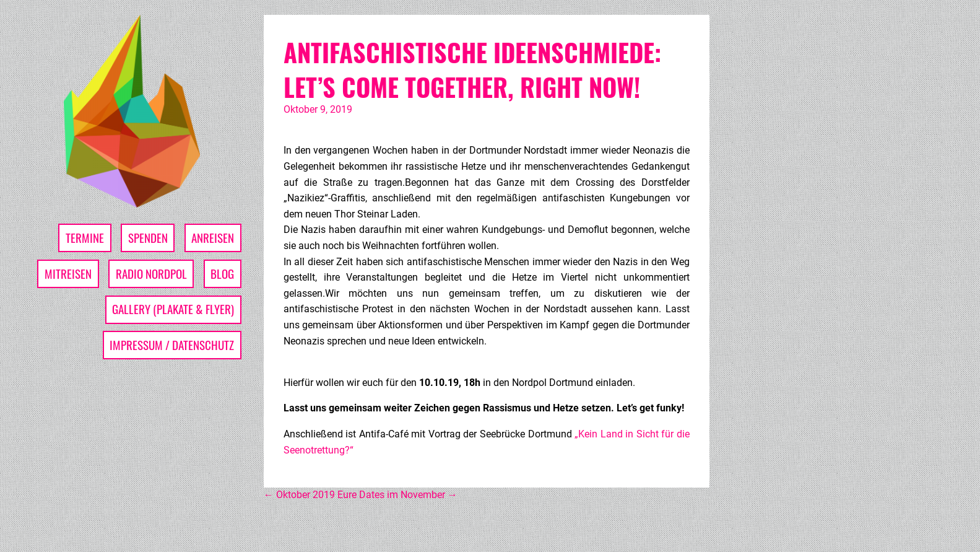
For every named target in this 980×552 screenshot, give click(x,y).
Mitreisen (68, 274)
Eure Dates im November (397, 495)
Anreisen (213, 238)
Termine (85, 238)
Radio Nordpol (151, 274)
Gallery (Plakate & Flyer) (173, 309)
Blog (222, 274)
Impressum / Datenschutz (172, 345)
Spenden (148, 238)
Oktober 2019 (299, 495)
